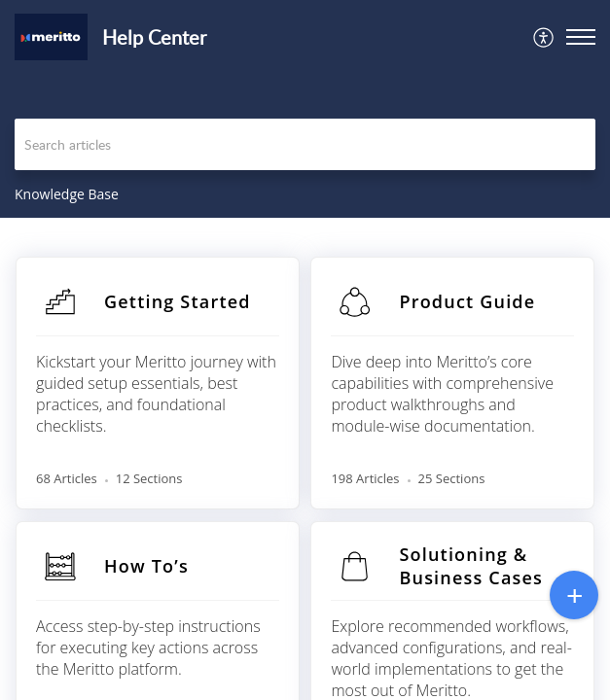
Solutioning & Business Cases (471, 566)
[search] (305, 144)
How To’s (146, 566)
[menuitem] (544, 37)
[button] (544, 37)
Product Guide (467, 301)
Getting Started (178, 301)
